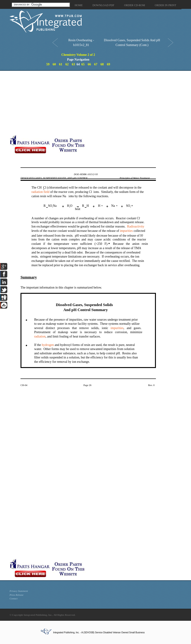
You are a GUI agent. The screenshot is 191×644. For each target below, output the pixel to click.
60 (54, 64)
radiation (40, 336)
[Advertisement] (88, 103)
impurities (126, 231)
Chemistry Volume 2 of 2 (78, 55)
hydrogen (48, 345)
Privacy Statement (19, 591)
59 (48, 64)
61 (61, 64)
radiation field (40, 192)
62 (67, 64)
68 (102, 64)
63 (73, 64)
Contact (14, 598)
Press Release (17, 595)
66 (89, 64)
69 (108, 64)
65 (83, 64)
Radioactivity (136, 226)
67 (96, 64)
